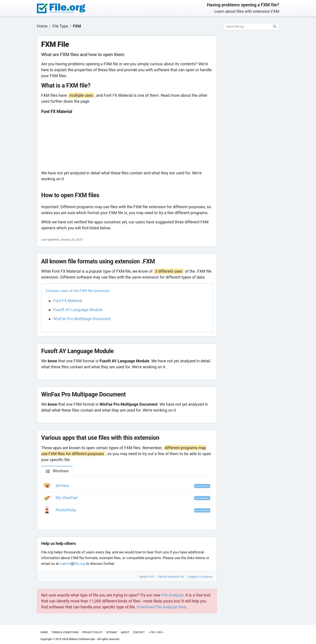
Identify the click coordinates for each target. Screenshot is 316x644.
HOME (44, 632)
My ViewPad (67, 498)
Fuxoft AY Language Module (78, 310)
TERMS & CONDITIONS (65, 632)
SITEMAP (112, 632)
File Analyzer (172, 595)
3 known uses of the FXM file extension (78, 291)
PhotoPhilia (66, 510)
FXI (153, 632)
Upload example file (171, 576)
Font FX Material (68, 301)
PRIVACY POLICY (92, 632)
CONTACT (139, 632)
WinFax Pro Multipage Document (82, 319)
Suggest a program (200, 576)
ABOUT (125, 632)
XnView (62, 486)
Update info (147, 576)
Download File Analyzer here (162, 607)
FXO (160, 632)
